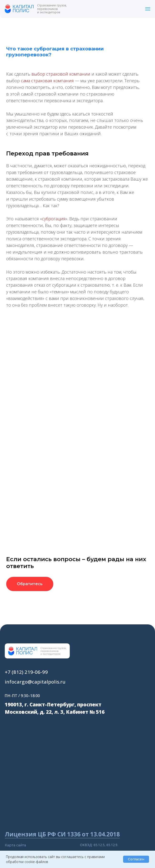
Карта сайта (15, 845)
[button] (30, 584)
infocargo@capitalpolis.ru (35, 682)
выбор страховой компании (61, 74)
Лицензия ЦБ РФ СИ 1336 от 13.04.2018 (62, 834)
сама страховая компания (47, 81)
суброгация (54, 219)
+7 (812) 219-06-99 (26, 672)
